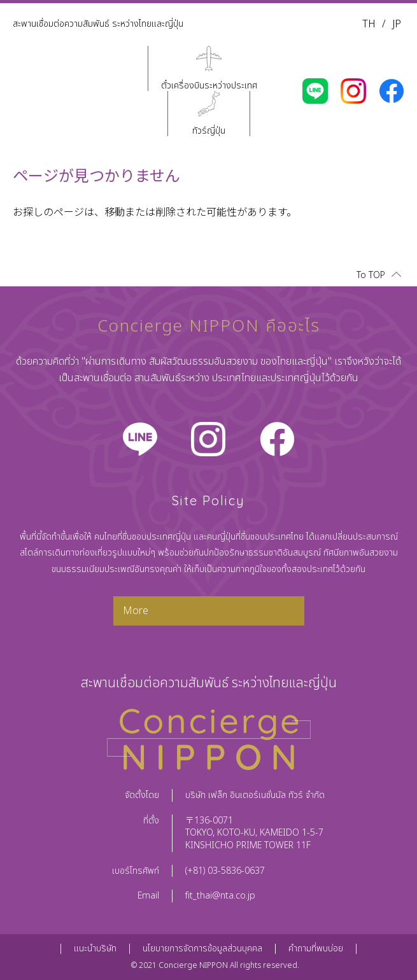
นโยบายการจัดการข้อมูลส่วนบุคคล (202, 948)
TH (369, 24)
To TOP (371, 275)
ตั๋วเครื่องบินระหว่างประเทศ (209, 85)
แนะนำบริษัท (95, 948)
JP (397, 24)
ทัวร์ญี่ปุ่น (209, 130)
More (136, 611)
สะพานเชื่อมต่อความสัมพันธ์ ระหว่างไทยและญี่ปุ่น (98, 24)
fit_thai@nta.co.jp (220, 896)
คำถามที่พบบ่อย (316, 948)
